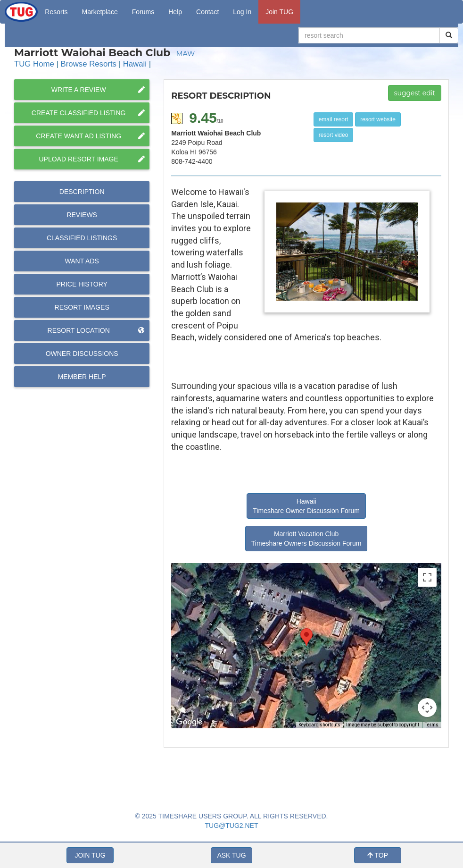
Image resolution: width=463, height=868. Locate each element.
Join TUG (279, 12)
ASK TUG (231, 855)
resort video (334, 135)
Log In (242, 12)
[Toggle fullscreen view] (427, 577)
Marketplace (100, 12)
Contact (207, 12)
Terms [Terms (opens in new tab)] (432, 725)
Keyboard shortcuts (319, 725)
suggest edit (415, 93)
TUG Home (34, 64)
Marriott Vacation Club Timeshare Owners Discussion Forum (306, 539)
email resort (334, 119)
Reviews (82, 215)
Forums (143, 12)
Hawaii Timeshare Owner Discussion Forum (306, 506)
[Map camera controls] (427, 708)
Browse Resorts (89, 64)
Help (175, 12)
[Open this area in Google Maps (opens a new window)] (189, 722)
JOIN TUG (90, 855)
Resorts (56, 12)
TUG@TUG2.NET (232, 826)
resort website (378, 119)
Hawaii (135, 64)
